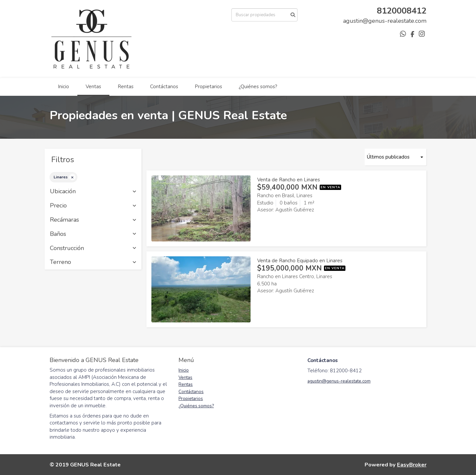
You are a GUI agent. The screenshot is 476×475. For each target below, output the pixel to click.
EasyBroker (412, 465)
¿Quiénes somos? (258, 87)
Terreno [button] (93, 262)
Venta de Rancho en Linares (289, 180)
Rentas (126, 87)
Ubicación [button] (93, 192)
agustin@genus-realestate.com (339, 381)
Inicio (63, 87)
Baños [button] (93, 234)
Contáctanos (164, 87)
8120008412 (402, 11)
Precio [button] (93, 206)
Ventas (93, 87)
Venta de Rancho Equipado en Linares (300, 261)
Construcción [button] (93, 248)
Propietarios (208, 87)
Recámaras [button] (93, 220)
